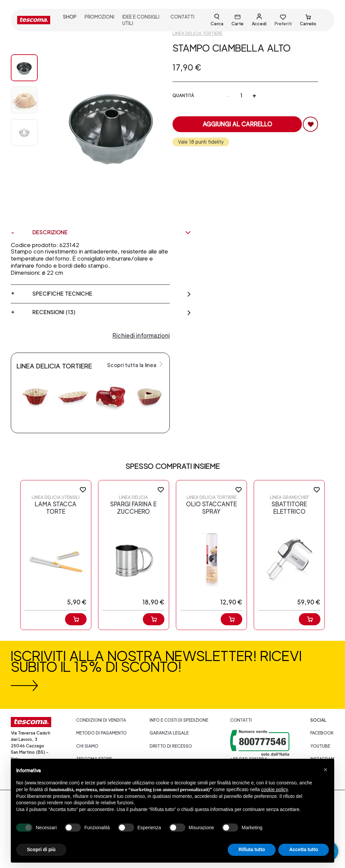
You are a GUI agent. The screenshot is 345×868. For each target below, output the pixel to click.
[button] (325, 770)
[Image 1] (24, 100)
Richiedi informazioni (141, 336)
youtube (320, 746)
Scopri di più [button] (41, 849)
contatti (182, 17)
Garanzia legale (169, 733)
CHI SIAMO (87, 746)
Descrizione (112, 233)
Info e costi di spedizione (179, 720)
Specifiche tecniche (112, 294)
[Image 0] (24, 68)
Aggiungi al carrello (237, 124)
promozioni (99, 17)
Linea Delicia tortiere (197, 34)
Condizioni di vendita (101, 720)
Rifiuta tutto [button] (252, 849)
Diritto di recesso (171, 746)
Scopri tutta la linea (136, 365)
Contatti (241, 720)
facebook (322, 733)
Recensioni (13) (112, 312)
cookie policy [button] (274, 789)
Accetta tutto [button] (304, 849)
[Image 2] (24, 132)
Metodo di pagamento (101, 733)
